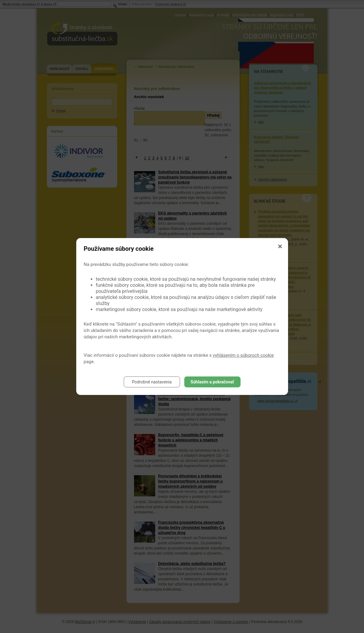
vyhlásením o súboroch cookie (243, 355)
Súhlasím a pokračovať (212, 382)
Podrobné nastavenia (152, 382)
